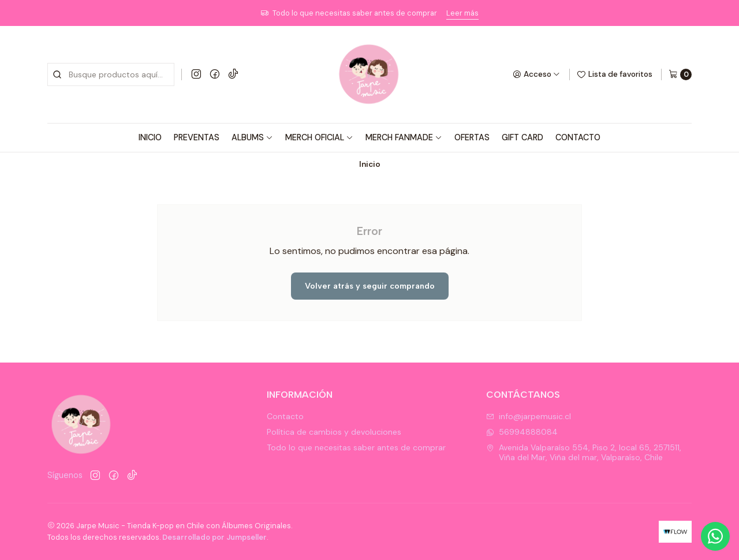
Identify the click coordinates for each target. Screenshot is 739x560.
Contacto (285, 416)
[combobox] (111, 74)
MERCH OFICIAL (319, 137)
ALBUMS (252, 137)
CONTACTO (578, 137)
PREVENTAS (197, 137)
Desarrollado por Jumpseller (214, 537)
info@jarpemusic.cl (529, 416)
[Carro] (680, 74)
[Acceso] (536, 74)
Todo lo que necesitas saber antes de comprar (356, 447)
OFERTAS (472, 137)
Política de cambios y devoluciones (334, 432)
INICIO (150, 137)
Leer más (462, 13)
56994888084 (522, 432)
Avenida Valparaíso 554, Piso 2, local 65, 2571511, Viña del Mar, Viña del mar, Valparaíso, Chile (584, 453)
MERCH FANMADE (404, 137)
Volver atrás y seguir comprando (370, 286)
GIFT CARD (522, 137)
